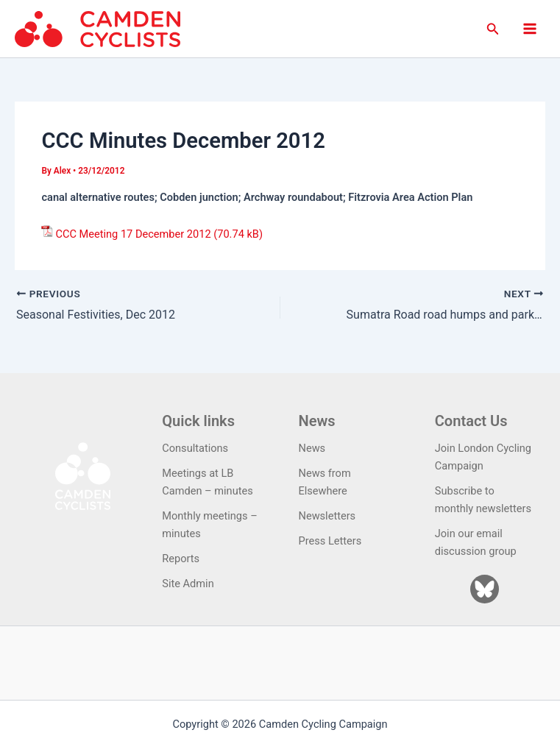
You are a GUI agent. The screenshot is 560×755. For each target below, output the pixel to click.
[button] (493, 29)
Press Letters (330, 541)
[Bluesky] (485, 589)
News (312, 448)
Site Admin (188, 584)
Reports (181, 559)
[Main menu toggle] (530, 29)
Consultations (195, 448)
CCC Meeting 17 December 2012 (133, 234)
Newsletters (327, 516)
